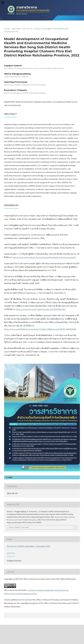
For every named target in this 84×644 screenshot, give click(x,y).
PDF (10, 477)
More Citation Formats (19, 527)
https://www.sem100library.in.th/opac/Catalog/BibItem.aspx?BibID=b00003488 (40, 329)
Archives (16, 29)
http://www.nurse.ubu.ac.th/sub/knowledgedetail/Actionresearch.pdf (44, 257)
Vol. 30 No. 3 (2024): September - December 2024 (45, 29)
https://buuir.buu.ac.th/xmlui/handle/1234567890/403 (41, 309)
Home (7, 29)
